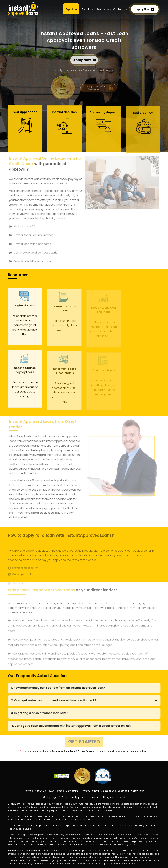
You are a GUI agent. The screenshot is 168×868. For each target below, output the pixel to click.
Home (28, 791)
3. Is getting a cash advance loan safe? (42, 713)
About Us (87, 9)
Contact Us (120, 9)
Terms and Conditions (64, 751)
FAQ (51, 791)
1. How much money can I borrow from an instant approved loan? (60, 688)
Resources (103, 9)
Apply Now (145, 9)
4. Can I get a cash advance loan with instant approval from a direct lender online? (73, 726)
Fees (60, 791)
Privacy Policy (85, 751)
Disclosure (72, 791)
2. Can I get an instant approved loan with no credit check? (56, 700)
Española (71, 9)
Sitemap (123, 791)
